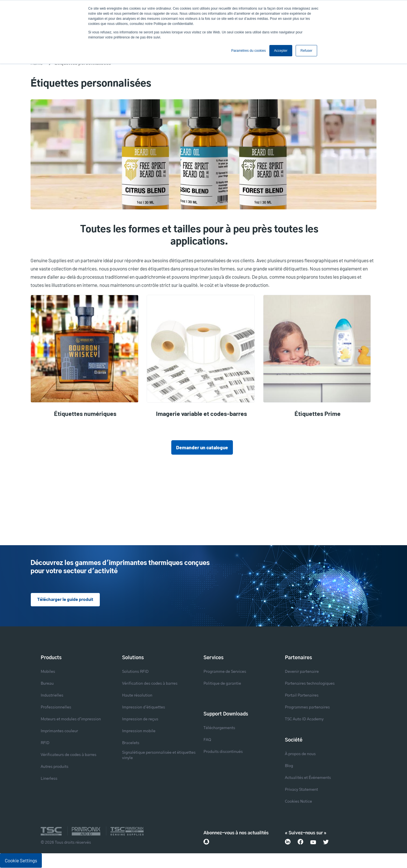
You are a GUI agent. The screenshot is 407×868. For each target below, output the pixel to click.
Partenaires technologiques (310, 684)
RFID (45, 743)
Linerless (49, 779)
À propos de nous (300, 754)
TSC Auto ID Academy (304, 719)
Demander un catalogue (202, 447)
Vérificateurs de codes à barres (69, 755)
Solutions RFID (135, 672)
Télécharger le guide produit (65, 600)
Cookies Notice (298, 802)
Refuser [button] (306, 51)
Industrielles (52, 696)
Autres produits (55, 767)
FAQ (207, 740)
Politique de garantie (222, 684)
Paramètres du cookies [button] (249, 51)
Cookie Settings (21, 861)
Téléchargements (219, 728)
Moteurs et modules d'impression (71, 719)
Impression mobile (139, 731)
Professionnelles (56, 708)
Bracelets (131, 743)
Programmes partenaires (307, 708)
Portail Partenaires (302, 696)
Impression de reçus (140, 719)
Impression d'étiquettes (144, 708)
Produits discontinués (223, 752)
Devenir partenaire (302, 672)
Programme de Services (225, 672)
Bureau (47, 684)
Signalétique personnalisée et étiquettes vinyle (159, 756)
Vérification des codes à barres (150, 684)
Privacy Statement (301, 790)
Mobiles (48, 672)
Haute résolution (137, 696)
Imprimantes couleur (59, 731)
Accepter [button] (281, 51)
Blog (289, 766)
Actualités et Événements (308, 778)
